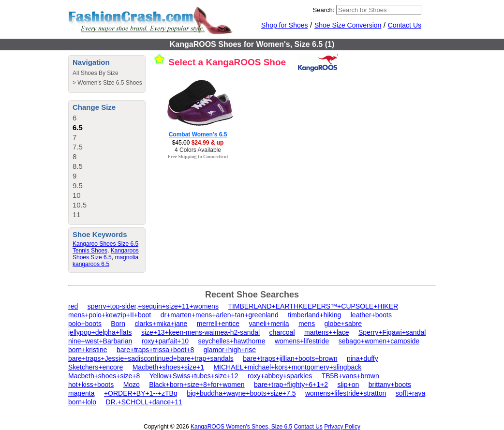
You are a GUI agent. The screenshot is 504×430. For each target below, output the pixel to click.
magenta (81, 393)
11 (77, 215)
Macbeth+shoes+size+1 (168, 367)
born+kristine (88, 350)
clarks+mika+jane (161, 324)
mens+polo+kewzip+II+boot (110, 315)
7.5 (78, 147)
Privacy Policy (342, 427)
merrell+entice (218, 324)
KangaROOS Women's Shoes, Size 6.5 (241, 427)
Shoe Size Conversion (348, 25)
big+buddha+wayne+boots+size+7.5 (241, 393)
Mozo (132, 385)
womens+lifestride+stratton (346, 393)
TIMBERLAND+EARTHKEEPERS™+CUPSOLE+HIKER (313, 306)
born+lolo (82, 402)
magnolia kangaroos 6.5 (105, 261)
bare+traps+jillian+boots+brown (290, 358)
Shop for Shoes (285, 25)
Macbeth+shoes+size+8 (104, 376)
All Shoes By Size (96, 73)
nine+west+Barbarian (100, 341)
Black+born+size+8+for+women (197, 385)
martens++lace (327, 332)
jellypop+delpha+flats (100, 332)
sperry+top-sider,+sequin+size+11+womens (153, 306)
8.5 (78, 166)
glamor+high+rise (230, 350)
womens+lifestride (302, 341)
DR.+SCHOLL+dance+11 (144, 402)
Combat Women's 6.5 (198, 134)
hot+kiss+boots (91, 385)
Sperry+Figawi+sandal (392, 332)
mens (307, 324)
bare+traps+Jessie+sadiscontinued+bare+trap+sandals (151, 358)
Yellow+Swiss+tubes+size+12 (194, 376)
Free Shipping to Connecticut (198, 156)
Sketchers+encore (96, 367)
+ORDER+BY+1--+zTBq (141, 393)
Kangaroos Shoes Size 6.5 (106, 254)
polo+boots (85, 324)
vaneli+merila (269, 324)
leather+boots (371, 315)
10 (77, 195)
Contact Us (405, 25)
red (73, 306)
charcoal (282, 332)
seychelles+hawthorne (232, 341)
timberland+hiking (314, 315)
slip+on (348, 385)
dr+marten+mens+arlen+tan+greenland (220, 315)
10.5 (80, 205)
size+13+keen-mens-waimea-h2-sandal (200, 332)
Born (118, 324)
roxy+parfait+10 (165, 341)
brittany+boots (390, 385)
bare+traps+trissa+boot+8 (155, 350)
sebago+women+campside (379, 341)
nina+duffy (363, 358)
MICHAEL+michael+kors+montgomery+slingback (287, 367)
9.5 (78, 185)
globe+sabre (343, 324)
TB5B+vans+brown (350, 376)
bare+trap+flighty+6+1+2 (291, 385)
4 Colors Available (198, 150)
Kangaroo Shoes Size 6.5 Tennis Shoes (105, 247)
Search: (324, 10)
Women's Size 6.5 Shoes (110, 83)
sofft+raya (411, 393)
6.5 (78, 127)
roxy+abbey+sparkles (280, 376)
